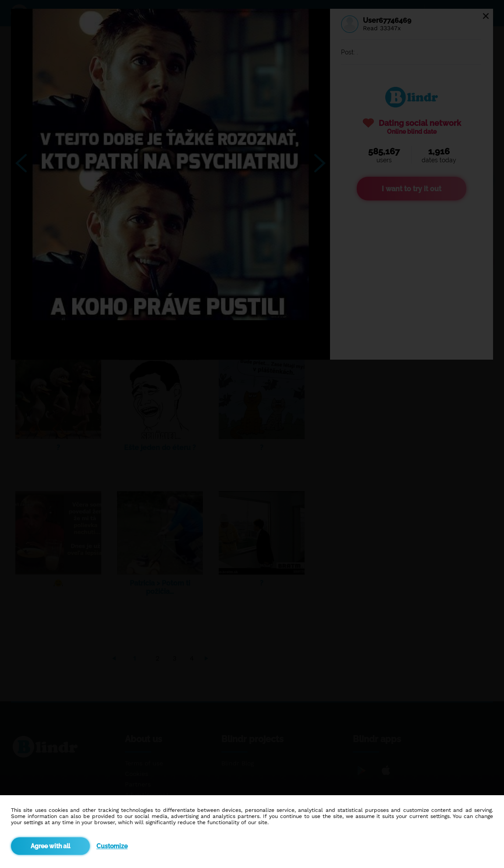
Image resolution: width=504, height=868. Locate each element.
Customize (112, 846)
